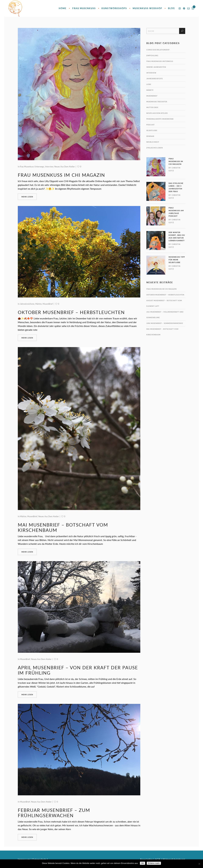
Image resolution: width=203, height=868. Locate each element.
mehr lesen (27, 197)
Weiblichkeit (153, 142)
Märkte (38, 304)
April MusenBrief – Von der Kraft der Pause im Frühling (78, 670)
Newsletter (146, 859)
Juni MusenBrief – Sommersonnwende (165, 323)
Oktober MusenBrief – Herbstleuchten (71, 312)
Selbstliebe (152, 130)
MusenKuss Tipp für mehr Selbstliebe (177, 260)
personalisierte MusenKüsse (160, 119)
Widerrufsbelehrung (174, 859)
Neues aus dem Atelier (65, 167)
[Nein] (199, 864)
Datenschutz (39, 859)
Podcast (150, 125)
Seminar (150, 136)
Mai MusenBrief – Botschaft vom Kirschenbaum (63, 527)
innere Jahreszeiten (156, 67)
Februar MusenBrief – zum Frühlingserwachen (54, 813)
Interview (49, 167)
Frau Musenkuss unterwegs (32, 167)
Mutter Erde (152, 107)
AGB (158, 859)
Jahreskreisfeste (27, 304)
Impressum (24, 859)
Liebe (149, 84)
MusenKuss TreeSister (157, 102)
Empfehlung (152, 56)
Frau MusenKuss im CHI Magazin (61, 175)
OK (143, 863)
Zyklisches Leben (155, 148)
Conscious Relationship (158, 50)
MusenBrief (48, 304)
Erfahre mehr (154, 863)
